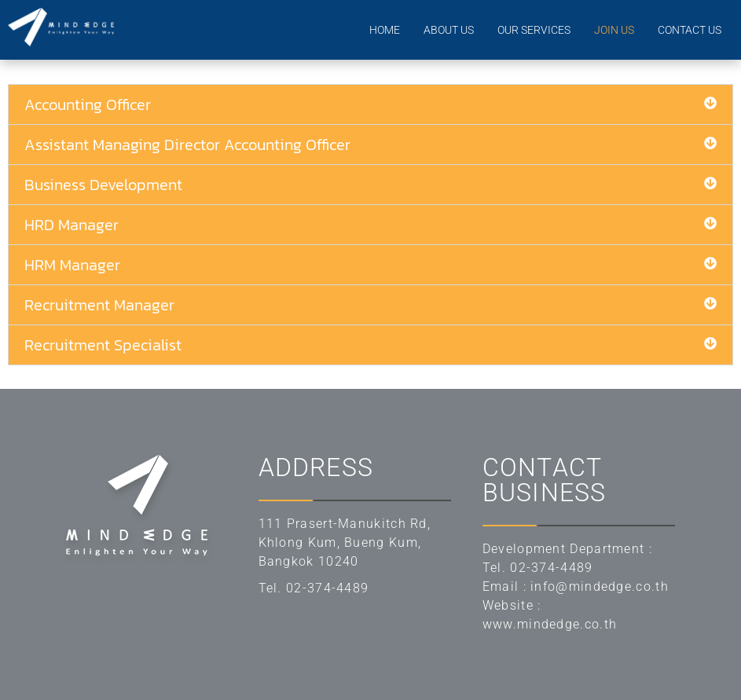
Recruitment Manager (99, 305)
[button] (370, 104)
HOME (385, 30)
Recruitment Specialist (103, 345)
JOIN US (614, 30)
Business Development (103, 185)
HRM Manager (72, 265)
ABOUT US (449, 30)
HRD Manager (72, 225)
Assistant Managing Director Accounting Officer (187, 145)
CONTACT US (690, 30)
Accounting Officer (88, 104)
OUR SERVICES (534, 30)
